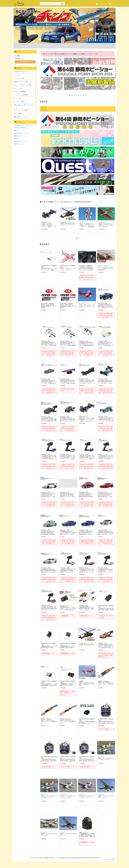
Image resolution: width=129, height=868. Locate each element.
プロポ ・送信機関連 (20, 92)
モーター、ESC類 (19, 102)
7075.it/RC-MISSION (20, 128)
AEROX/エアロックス (20, 136)
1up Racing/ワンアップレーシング (23, 125)
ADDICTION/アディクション (22, 133)
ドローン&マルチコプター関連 (23, 85)
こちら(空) (95, 54)
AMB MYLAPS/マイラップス (22, 141)
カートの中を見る (25, 62)
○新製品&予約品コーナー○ (22, 72)
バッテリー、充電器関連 (21, 95)
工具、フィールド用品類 (21, 110)
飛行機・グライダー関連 (21, 82)
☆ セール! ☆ (18, 75)
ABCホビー (17, 130)
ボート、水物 (18, 88)
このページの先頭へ (110, 859)
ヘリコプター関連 (19, 78)
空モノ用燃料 (18, 113)
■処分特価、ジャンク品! (21, 117)
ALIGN (16, 139)
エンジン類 (17, 98)
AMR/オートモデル (19, 144)
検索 (62, 4)
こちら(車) (88, 54)
